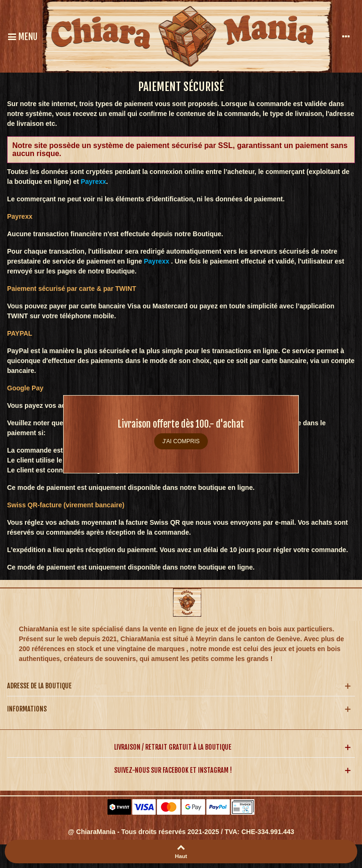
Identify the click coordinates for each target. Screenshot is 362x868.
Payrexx (156, 261)
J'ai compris (181, 441)
